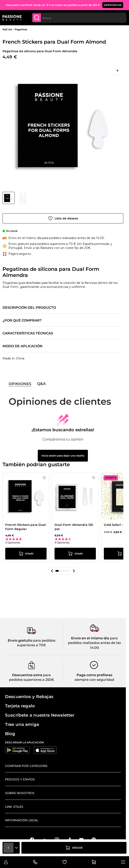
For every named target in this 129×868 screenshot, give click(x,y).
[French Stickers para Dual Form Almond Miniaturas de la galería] (16, 198)
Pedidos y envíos (20, 779)
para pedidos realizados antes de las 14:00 (94, 643)
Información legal (22, 820)
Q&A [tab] (41, 384)
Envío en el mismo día (90, 638)
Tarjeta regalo (20, 706)
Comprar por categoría (26, 766)
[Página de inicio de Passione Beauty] (12, 18)
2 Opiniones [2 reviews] (13, 543)
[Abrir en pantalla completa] (117, 71)
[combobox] (79, 18)
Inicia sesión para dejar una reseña (63, 456)
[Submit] (37, 18)
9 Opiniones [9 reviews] (62, 543)
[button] (52, 571)
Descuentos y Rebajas (29, 697)
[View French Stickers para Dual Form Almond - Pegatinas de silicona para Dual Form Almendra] (9, 198)
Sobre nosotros (20, 793)
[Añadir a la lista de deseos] (63, 218)
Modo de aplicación (22, 346)
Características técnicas (28, 333)
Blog (10, 734)
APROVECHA (113, 5)
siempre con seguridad (94, 680)
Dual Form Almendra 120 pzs (74, 527)
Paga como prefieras (94, 675)
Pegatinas (21, 29)
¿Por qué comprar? (22, 320)
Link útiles (14, 807)
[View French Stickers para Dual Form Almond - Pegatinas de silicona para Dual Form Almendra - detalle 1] (23, 198)
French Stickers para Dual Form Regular (26, 527)
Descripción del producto (29, 308)
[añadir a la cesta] (74, 848)
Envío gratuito (20, 640)
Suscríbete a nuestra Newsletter (40, 715)
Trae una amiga (22, 724)
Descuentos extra (27, 675)
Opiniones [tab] (20, 384)
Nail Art (7, 29)
